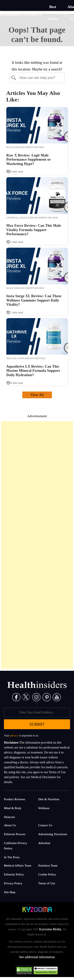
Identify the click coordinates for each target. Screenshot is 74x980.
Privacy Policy (13, 883)
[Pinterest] (47, 697)
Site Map (10, 892)
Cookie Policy (47, 874)
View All (37, 395)
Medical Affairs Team (18, 866)
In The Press (12, 857)
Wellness (44, 808)
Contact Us (45, 825)
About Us (10, 825)
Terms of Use (47, 883)
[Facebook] (16, 697)
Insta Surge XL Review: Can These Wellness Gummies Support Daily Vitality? (34, 300)
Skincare (9, 817)
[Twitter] (26, 697)
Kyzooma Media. (51, 929)
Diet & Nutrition (49, 799)
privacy (14, 736)
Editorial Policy (14, 874)
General (12, 218)
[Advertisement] (37, 545)
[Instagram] (36, 697)
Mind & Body (13, 808)
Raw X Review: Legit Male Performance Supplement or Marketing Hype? (29, 160)
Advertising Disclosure (53, 834)
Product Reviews (15, 799)
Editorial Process (15, 834)
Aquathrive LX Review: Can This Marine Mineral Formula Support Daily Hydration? (33, 371)
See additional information (37, 957)
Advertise (44, 843)
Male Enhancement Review (25, 147)
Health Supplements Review (26, 358)
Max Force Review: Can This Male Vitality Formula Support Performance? (34, 230)
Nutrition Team (48, 866)
